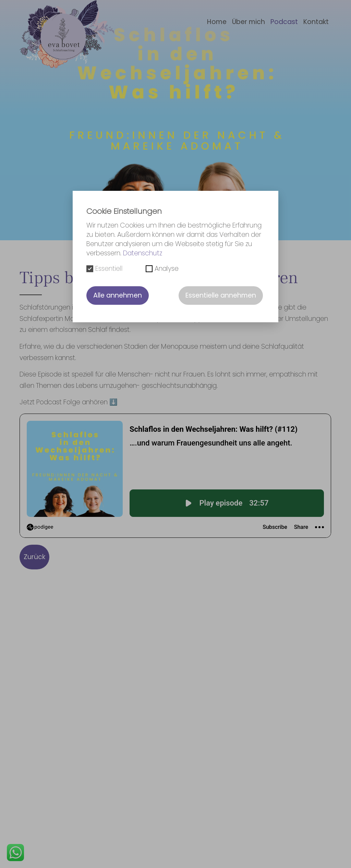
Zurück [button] (34, 557)
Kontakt (316, 22)
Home (217, 22)
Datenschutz (143, 253)
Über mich (249, 22)
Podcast (284, 22)
